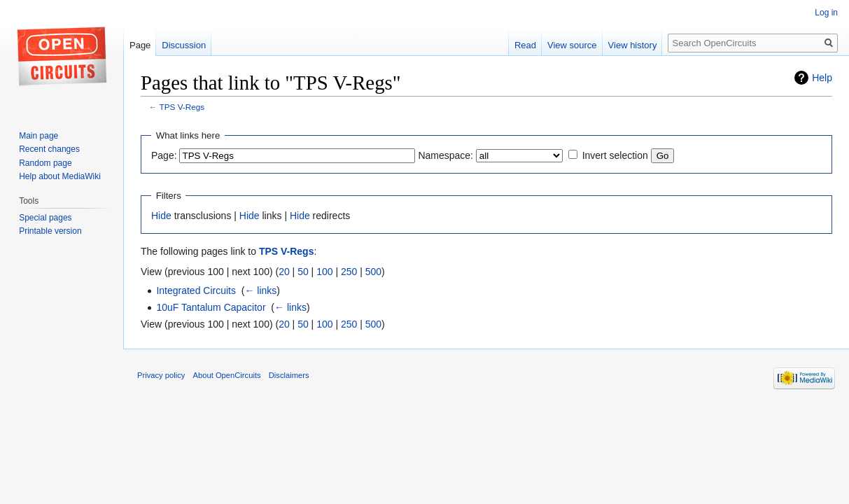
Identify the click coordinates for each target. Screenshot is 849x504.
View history (633, 45)
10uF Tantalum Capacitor (211, 307)
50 (303, 272)
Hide (161, 216)
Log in (826, 13)
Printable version (50, 231)
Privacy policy (161, 375)
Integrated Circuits (196, 290)
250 (349, 272)
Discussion (184, 45)
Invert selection (615, 155)
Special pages (45, 218)
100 (324, 272)
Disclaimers (289, 375)
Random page (45, 163)
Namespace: (445, 155)
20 (284, 272)
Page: (164, 155)
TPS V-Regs (182, 107)
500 (373, 272)
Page (140, 45)
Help (822, 78)
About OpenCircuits (227, 375)
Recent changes (49, 149)
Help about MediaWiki (60, 176)
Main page (38, 136)
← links (260, 290)
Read (525, 45)
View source (572, 45)
